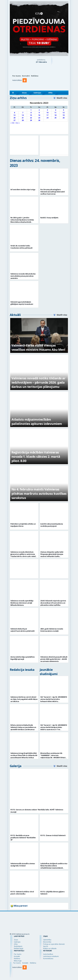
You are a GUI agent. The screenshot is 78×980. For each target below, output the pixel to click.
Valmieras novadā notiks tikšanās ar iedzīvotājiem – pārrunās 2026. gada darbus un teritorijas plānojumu (38, 382)
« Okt (12, 123)
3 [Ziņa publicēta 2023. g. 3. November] (47, 110)
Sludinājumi (18, 946)
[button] (25, 85)
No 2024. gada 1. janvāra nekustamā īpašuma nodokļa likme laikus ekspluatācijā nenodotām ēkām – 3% (22, 221)
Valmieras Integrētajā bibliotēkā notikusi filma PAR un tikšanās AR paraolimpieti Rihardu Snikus (24, 755)
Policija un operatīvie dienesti (54, 944)
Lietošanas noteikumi (51, 956)
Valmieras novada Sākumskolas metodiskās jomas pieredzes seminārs (23, 276)
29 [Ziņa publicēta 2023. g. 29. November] (31, 120)
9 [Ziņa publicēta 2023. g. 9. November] (39, 113)
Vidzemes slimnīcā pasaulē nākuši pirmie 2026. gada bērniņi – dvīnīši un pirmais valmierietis (54, 659)
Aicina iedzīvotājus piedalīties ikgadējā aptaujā (23, 658)
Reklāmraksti (19, 948)
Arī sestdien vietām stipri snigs (23, 189)
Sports (46, 946)
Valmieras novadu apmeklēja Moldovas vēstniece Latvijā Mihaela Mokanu (22, 603)
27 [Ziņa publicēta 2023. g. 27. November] (14, 120)
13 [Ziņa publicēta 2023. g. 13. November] (14, 115)
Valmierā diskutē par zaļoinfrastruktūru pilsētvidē (22, 630)
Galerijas (37, 93)
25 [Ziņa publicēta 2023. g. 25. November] (55, 118)
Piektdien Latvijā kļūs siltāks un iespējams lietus (23, 525)
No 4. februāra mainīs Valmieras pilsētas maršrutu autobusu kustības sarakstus (39, 493)
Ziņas (24, 93)
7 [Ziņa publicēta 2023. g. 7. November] (23, 113)
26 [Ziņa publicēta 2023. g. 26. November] (64, 118)
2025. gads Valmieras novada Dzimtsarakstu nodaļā (52, 630)
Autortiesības (48, 954)
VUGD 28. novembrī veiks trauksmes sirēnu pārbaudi (21, 247)
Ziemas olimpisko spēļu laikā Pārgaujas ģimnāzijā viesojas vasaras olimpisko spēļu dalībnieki (52, 555)
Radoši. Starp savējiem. (50, 218)
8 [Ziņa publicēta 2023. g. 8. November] (31, 113)
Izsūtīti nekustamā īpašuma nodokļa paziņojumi (52, 525)
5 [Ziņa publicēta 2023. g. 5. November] (63, 110)
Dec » (18, 123)
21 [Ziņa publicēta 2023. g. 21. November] (23, 118)
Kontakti (26, 76)
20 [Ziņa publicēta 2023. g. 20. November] (14, 118)
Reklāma (35, 76)
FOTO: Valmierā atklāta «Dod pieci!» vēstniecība (22, 893)
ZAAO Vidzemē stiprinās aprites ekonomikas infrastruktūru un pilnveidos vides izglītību (53, 603)
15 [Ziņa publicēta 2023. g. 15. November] (31, 115)
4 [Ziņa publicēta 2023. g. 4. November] (56, 110)
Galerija (16, 766)
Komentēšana (48, 959)
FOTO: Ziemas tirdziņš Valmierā (53, 835)
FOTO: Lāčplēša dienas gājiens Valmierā (52, 893)
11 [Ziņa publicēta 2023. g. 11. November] (55, 113)
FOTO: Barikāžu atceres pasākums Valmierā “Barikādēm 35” (23, 838)
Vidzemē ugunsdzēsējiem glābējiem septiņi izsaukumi (22, 303)
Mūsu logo (18, 961)
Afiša (50, 93)
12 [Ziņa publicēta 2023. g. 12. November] (64, 113)
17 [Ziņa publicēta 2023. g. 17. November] (47, 115)
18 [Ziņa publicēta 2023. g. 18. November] (55, 115)
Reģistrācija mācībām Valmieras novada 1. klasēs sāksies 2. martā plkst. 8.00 (36, 456)
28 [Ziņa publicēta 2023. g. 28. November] (23, 120)
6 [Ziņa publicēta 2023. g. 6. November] (15, 113)
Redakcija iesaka (22, 670)
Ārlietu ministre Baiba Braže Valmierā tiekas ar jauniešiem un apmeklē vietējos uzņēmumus (23, 727)
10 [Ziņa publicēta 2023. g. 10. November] (47, 113)
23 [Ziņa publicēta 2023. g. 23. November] (39, 118)
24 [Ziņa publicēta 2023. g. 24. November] (47, 118)
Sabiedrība (47, 940)
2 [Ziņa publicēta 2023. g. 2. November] (39, 110)
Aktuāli (15, 315)
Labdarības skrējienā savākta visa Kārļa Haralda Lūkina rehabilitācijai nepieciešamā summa (54, 867)
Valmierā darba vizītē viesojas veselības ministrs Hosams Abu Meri (38, 347)
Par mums (17, 76)
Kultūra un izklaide (50, 948)
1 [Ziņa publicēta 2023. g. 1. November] (31, 110)
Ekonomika (47, 942)
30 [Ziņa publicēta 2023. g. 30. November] (39, 120)
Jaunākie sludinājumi (49, 672)
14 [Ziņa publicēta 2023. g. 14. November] (23, 115)
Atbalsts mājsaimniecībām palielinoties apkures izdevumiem (37, 421)
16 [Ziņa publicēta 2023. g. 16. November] (39, 115)
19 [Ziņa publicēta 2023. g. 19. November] (64, 115)
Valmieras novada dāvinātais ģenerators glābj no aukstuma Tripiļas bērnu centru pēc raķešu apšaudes (24, 555)
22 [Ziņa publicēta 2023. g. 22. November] (31, 118)
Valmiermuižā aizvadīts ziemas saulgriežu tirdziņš (23, 865)
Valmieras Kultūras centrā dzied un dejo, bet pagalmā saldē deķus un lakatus (24, 699)
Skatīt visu (62, 98)
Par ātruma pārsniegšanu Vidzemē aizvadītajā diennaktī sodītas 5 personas (53, 192)
